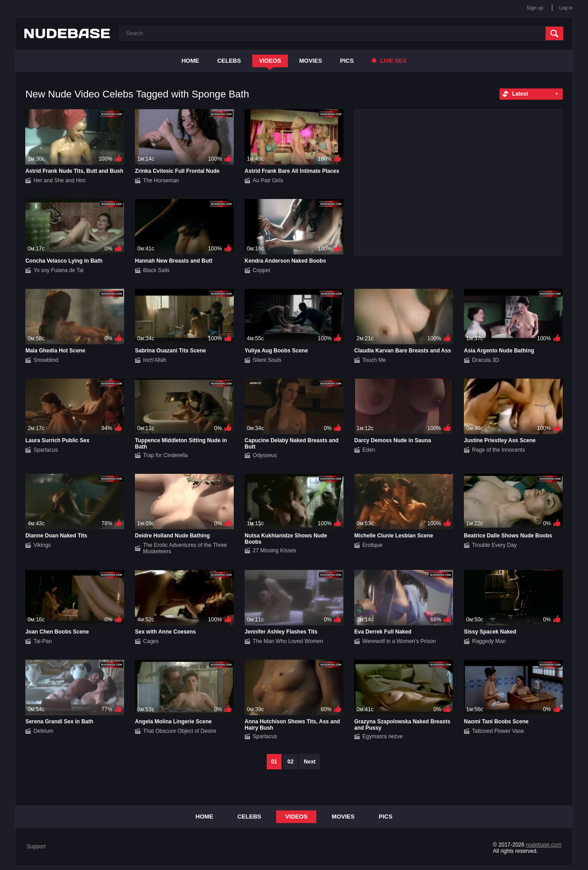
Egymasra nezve (382, 736)
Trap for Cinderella (165, 455)
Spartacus (46, 450)
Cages (151, 641)
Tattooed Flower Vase (498, 731)
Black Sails (156, 270)
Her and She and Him (59, 180)
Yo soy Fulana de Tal (58, 270)
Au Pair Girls (268, 180)
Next (310, 762)
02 (290, 762)
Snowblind (46, 360)
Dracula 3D (486, 360)
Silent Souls (267, 360)
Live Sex (389, 61)
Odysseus (265, 455)
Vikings (42, 545)
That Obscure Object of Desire (180, 731)
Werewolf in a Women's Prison (399, 641)
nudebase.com (544, 845)
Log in (566, 8)
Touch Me (374, 360)
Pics (347, 61)
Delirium (43, 731)
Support (36, 847)
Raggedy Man (489, 641)
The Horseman (161, 180)
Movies (311, 61)
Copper (262, 270)
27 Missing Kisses (274, 551)
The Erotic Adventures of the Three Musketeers (185, 548)
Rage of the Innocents (498, 450)
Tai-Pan (43, 641)
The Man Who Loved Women (288, 641)
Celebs (229, 61)
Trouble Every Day (494, 545)
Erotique (373, 545)
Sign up (535, 8)
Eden (369, 450)
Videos (270, 61)
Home (190, 61)
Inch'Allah (155, 360)
